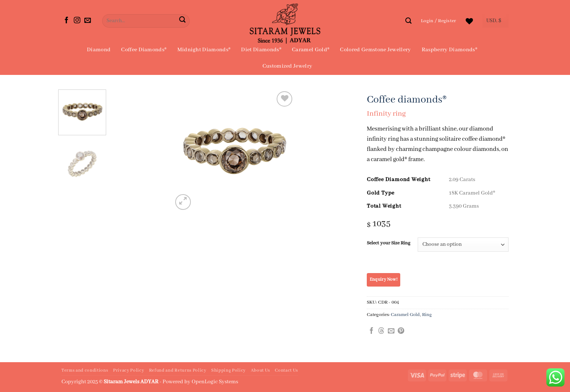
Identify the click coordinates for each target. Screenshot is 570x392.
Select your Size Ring (389, 243)
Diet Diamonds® (261, 50)
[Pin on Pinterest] (401, 331)
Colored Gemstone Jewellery (375, 50)
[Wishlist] (469, 21)
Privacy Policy (129, 371)
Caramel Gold (405, 315)
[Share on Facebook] (372, 331)
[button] (439, 21)
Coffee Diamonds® (144, 50)
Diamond (99, 50)
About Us (260, 371)
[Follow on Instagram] (77, 21)
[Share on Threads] (381, 331)
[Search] (408, 21)
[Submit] (182, 21)
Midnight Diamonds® (204, 50)
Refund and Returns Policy (178, 371)
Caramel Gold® (311, 50)
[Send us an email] (88, 21)
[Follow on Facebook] (67, 21)
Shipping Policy (228, 371)
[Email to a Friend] (391, 331)
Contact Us (286, 371)
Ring (427, 315)
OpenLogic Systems (215, 382)
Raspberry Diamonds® (449, 50)
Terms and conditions (85, 371)
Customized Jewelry (288, 66)
